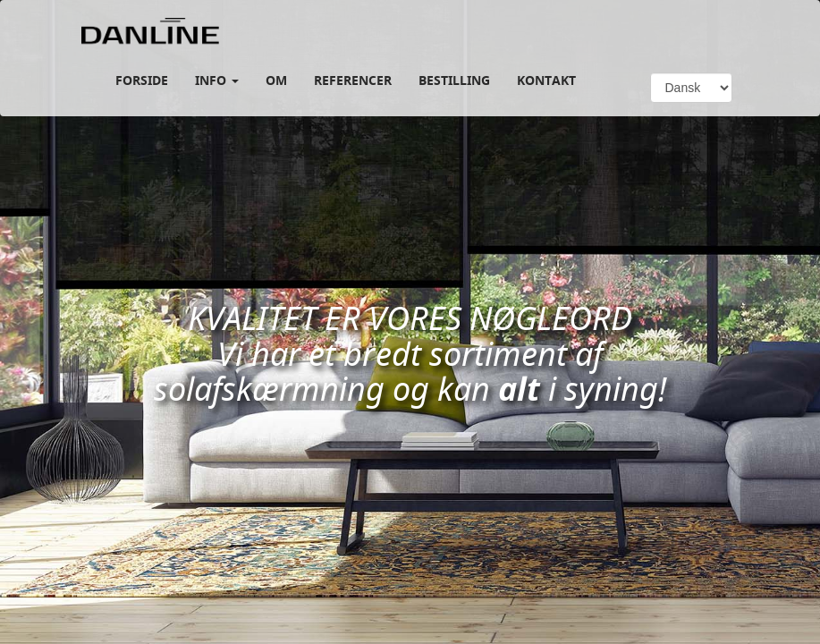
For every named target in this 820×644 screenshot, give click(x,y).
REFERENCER (353, 80)
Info (217, 80)
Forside (142, 80)
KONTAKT (546, 80)
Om (276, 80)
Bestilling (454, 80)
